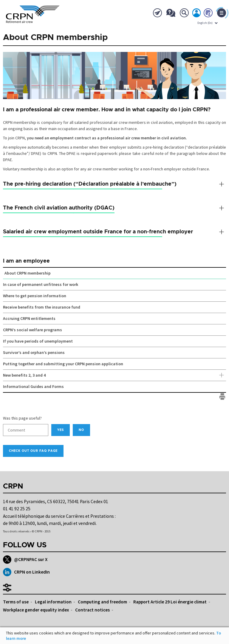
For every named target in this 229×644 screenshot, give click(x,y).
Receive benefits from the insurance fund (42, 307)
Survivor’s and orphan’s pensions (34, 352)
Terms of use (16, 602)
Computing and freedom (102, 602)
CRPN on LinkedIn (26, 572)
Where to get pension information (35, 296)
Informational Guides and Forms (33, 386)
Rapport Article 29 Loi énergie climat (170, 602)
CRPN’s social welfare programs (33, 330)
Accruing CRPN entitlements (29, 318)
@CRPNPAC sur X (25, 560)
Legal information (53, 602)
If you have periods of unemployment (38, 341)
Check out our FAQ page (33, 451)
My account (197, 14)
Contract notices (92, 610)
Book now (208, 14)
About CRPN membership (28, 273)
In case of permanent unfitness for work (41, 284)
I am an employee (26, 261)
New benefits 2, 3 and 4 (114, 375)
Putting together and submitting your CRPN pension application (63, 364)
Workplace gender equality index (36, 610)
